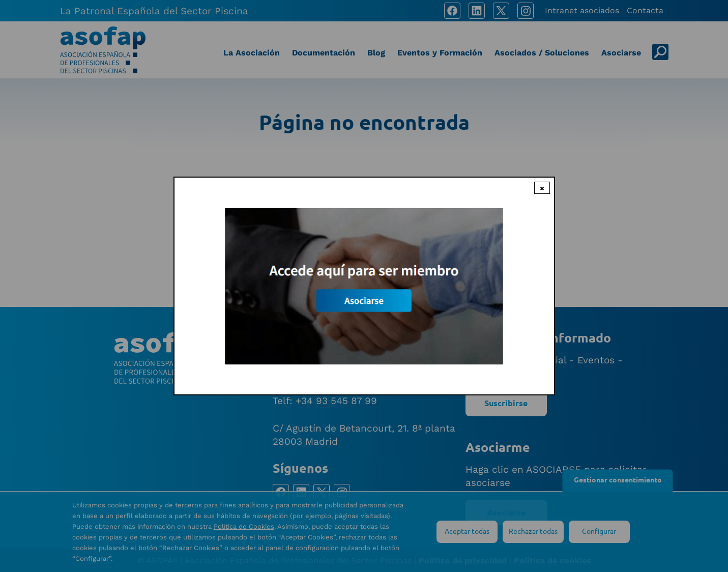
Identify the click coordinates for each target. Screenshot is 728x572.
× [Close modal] (542, 188)
